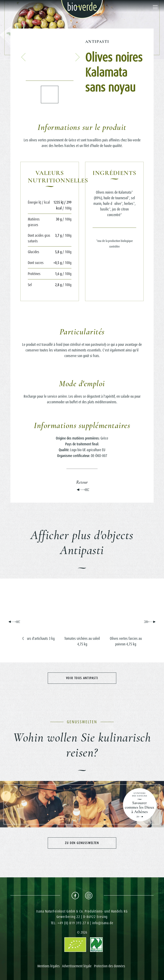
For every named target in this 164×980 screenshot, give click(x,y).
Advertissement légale (77, 966)
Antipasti (97, 42)
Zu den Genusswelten (82, 843)
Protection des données (110, 966)
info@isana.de (103, 923)
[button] (23, 57)
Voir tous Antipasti (82, 678)
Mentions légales (48, 966)
